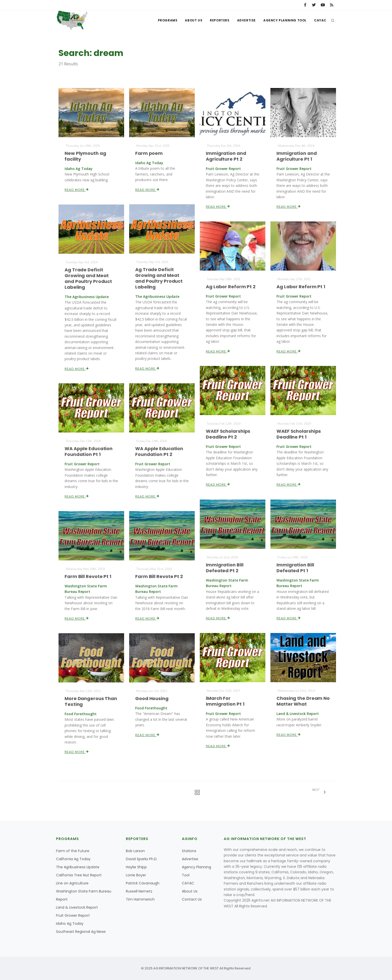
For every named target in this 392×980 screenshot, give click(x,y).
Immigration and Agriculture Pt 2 (226, 156)
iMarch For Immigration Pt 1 (225, 701)
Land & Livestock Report (77, 907)
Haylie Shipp (136, 867)
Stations (189, 851)
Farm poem (149, 153)
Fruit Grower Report (73, 915)
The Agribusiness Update (78, 867)
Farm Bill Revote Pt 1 (88, 576)
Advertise (246, 20)
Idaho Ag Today (70, 924)
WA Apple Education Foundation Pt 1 (89, 451)
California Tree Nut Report (79, 875)
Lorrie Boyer (136, 875)
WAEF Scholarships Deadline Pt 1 (299, 434)
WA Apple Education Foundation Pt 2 (159, 451)
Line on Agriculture (72, 883)
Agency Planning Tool (285, 20)
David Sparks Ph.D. (142, 859)
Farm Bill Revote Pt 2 (159, 576)
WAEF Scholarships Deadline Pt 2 (228, 434)
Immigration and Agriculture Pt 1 (297, 156)
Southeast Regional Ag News (81, 932)
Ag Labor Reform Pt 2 (231, 287)
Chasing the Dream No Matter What (303, 701)
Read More (77, 190)
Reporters (220, 20)
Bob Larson (135, 851)
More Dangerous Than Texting (91, 701)
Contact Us (192, 899)
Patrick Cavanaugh (143, 883)
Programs (168, 20)
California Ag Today (73, 859)
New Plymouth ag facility (86, 156)
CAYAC (320, 20)
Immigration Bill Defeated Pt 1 (295, 568)
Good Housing (152, 698)
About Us (194, 20)
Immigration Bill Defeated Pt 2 (225, 568)
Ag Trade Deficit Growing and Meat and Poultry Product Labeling (159, 278)
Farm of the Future (73, 851)
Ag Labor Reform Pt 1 (301, 287)
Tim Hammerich (140, 899)
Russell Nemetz (139, 891)
